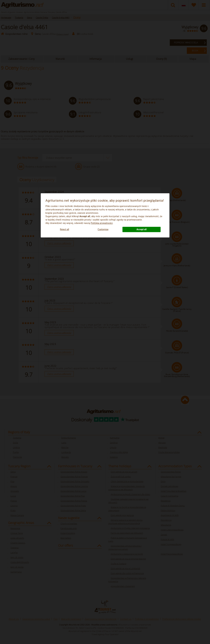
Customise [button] (103, 229)
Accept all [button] (142, 229)
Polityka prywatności (102, 223)
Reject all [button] (65, 229)
